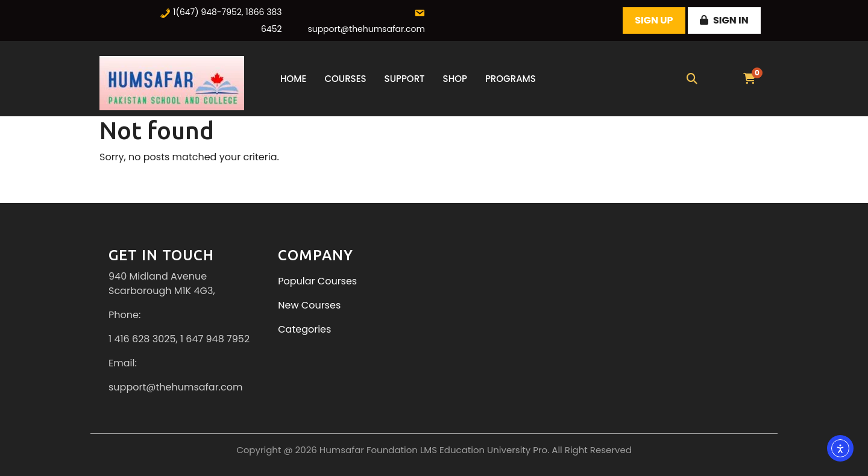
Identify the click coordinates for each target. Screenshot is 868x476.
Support (405, 79)
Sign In (724, 20)
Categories (304, 329)
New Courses (309, 305)
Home (293, 79)
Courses (345, 79)
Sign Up (654, 20)
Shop (455, 79)
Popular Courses (317, 281)
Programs (511, 79)
